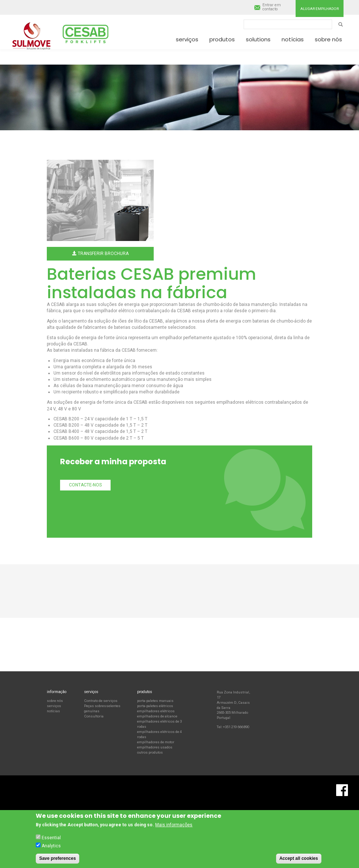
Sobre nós (328, 39)
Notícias (293, 39)
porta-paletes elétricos (155, 706)
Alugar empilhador (320, 9)
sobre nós (55, 701)
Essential (51, 838)
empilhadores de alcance (157, 716)
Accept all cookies (299, 859)
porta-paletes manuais (155, 701)
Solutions (258, 39)
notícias (53, 711)
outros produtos (150, 752)
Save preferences (57, 859)
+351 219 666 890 (236, 727)
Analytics (51, 846)
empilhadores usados (155, 747)
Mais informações (174, 826)
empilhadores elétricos (156, 711)
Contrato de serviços (101, 701)
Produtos (222, 39)
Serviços (187, 39)
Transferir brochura (100, 254)
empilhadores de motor (156, 742)
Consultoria (94, 716)
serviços (54, 706)
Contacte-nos (85, 485)
